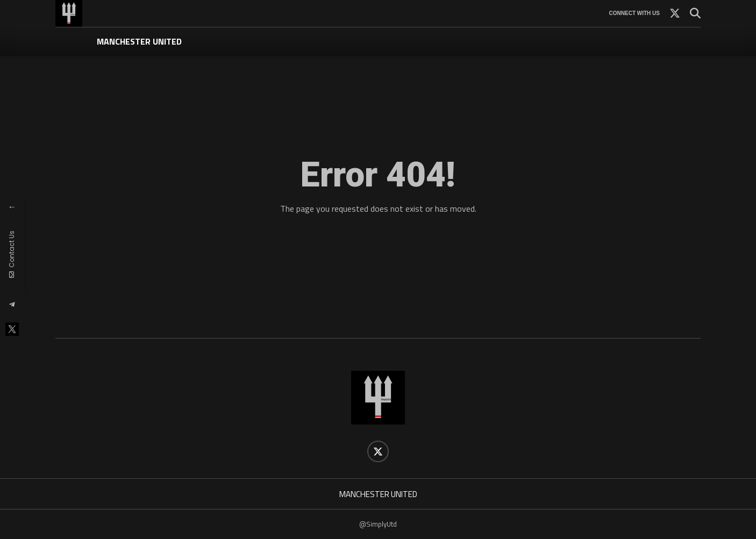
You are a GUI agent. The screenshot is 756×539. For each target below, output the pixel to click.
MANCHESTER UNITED (139, 41)
